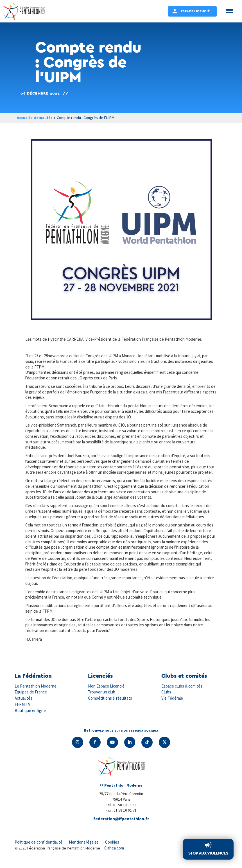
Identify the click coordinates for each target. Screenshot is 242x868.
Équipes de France (31, 698)
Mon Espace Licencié (107, 692)
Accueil (23, 118)
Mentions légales (85, 848)
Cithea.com (114, 854)
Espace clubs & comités (182, 692)
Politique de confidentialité (39, 848)
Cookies (114, 848)
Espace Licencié (195, 11)
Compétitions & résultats (110, 703)
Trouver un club (102, 698)
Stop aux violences (208, 853)
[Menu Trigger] (229, 11)
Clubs (166, 698)
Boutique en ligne (30, 715)
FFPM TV (22, 710)
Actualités (44, 118)
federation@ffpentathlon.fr (121, 824)
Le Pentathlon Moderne (36, 692)
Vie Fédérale (172, 703)
